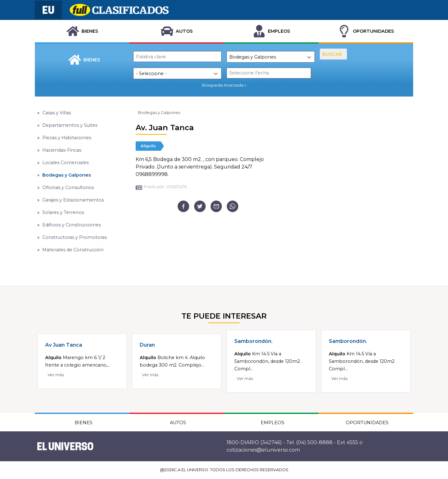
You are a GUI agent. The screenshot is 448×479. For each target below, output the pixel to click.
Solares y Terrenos (63, 212)
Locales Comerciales (65, 163)
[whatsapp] (233, 206)
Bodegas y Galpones (67, 175)
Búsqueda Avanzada (223, 85)
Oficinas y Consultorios (68, 187)
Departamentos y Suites (70, 125)
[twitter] (200, 206)
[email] (216, 206)
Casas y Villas (57, 113)
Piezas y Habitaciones (67, 138)
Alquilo (148, 146)
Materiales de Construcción (73, 250)
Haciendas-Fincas (62, 150)
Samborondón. (253, 341)
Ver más (56, 375)
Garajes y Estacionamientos (73, 200)
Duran (147, 345)
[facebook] (183, 206)
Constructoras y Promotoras (75, 237)
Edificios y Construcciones (72, 225)
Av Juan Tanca (64, 345)
